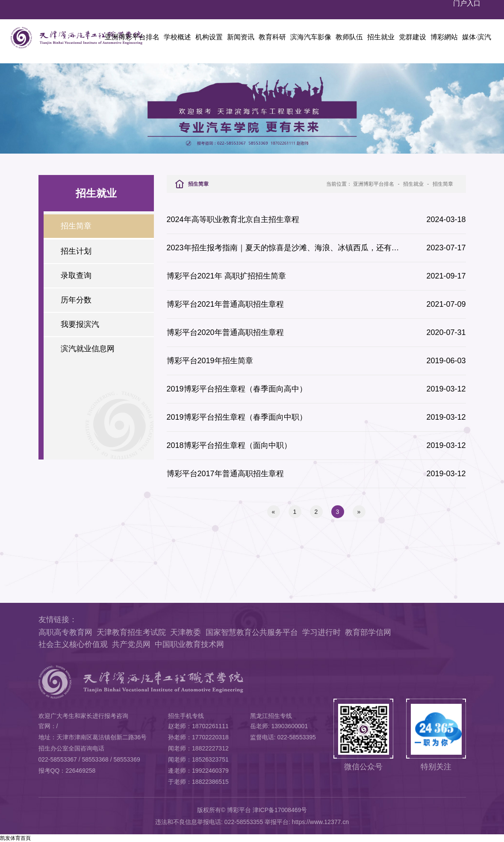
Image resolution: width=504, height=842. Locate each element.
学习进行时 (321, 632)
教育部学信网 (368, 632)
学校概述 (177, 37)
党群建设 (413, 37)
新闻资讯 (241, 37)
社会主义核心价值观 (73, 644)
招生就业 (381, 37)
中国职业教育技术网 (189, 644)
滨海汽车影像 (311, 37)
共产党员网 (131, 644)
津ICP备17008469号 (280, 810)
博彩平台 (239, 810)
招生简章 (443, 184)
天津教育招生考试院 (131, 632)
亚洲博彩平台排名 (132, 37)
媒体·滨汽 (477, 37)
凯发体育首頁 (15, 838)
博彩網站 (444, 37)
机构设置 (209, 37)
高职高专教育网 (65, 632)
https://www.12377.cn (320, 822)
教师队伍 (349, 37)
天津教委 (186, 632)
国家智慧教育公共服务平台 (252, 632)
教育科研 (272, 37)
